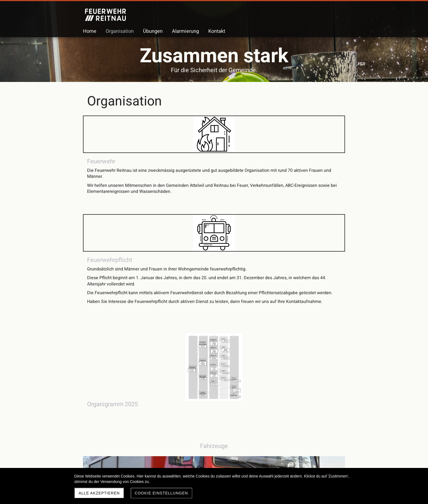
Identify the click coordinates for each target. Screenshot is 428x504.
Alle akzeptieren (99, 493)
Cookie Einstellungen (161, 493)
